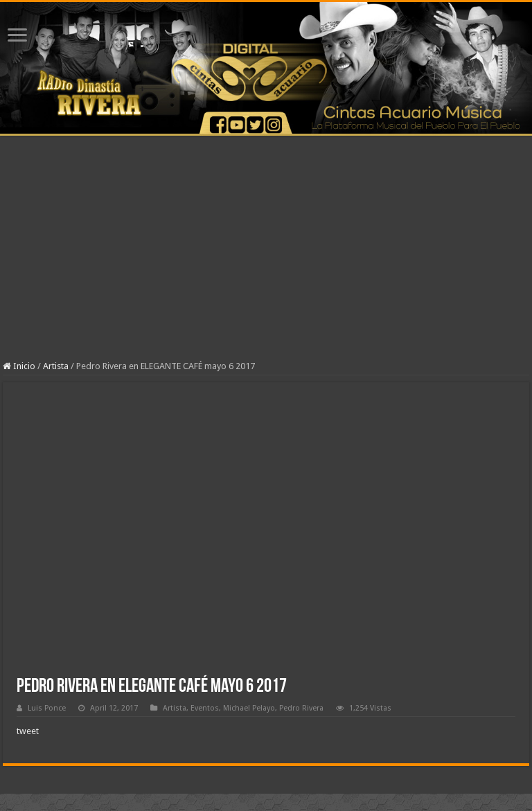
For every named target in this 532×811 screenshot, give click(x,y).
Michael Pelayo (249, 708)
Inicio (19, 366)
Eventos (205, 708)
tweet (28, 731)
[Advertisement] (266, 257)
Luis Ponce (47, 708)
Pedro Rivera (301, 708)
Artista (56, 366)
